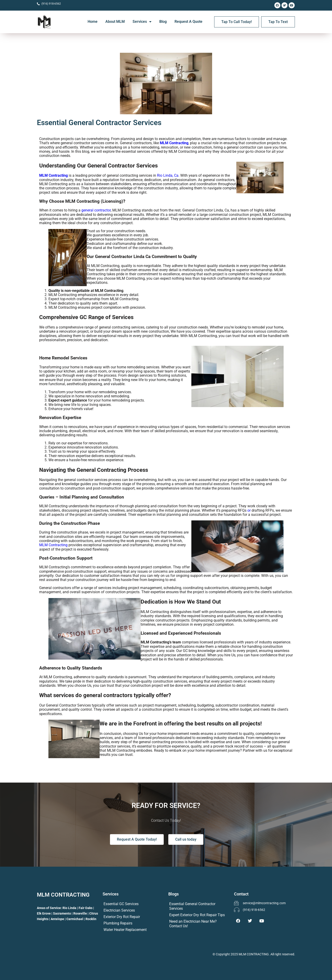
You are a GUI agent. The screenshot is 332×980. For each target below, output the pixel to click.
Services (142, 22)
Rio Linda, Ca (168, 175)
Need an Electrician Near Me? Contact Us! (193, 924)
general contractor (96, 210)
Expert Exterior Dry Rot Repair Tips (197, 915)
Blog (163, 22)
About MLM (115, 22)
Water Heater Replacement (125, 930)
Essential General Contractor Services (192, 906)
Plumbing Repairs (118, 923)
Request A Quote (188, 22)
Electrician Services (119, 910)
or (249, 510)
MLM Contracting (174, 143)
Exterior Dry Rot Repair (122, 917)
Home (93, 22)
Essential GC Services (121, 904)
